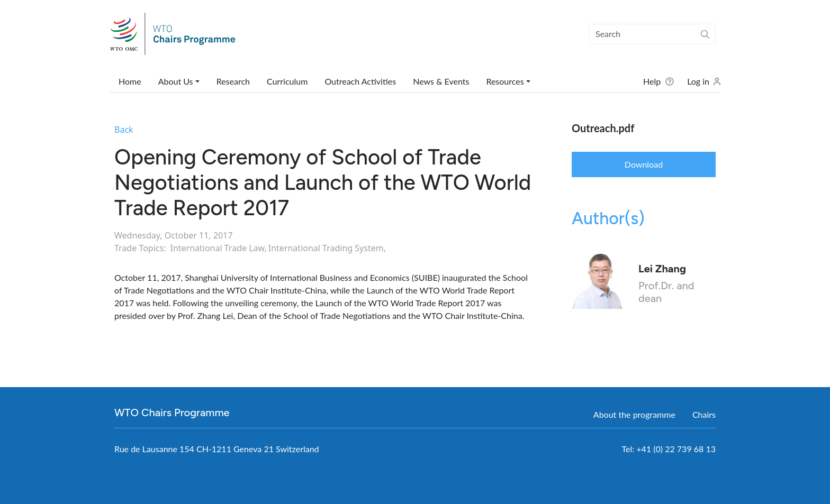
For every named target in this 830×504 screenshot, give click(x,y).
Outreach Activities (360, 81)
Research (233, 81)
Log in (698, 81)
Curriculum (287, 81)
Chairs (704, 414)
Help (652, 81)
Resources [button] (505, 81)
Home (130, 81)
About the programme (634, 414)
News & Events (441, 81)
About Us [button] (176, 81)
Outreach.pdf (603, 128)
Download (644, 164)
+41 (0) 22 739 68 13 (676, 449)
